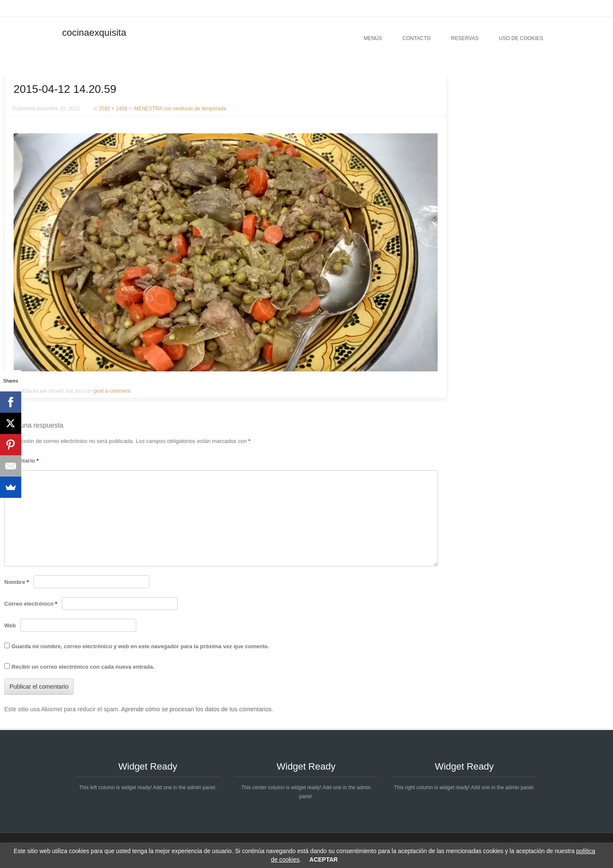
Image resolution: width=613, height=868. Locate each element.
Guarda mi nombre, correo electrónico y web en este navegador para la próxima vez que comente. (140, 646)
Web (10, 625)
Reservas (465, 38)
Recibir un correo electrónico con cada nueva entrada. (83, 667)
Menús (373, 38)
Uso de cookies (521, 38)
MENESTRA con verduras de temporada (180, 109)
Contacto (416, 38)
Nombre (17, 582)
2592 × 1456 (113, 109)
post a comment (112, 391)
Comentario (21, 461)
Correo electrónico (31, 604)
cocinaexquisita (94, 33)
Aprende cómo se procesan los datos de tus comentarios (196, 709)
